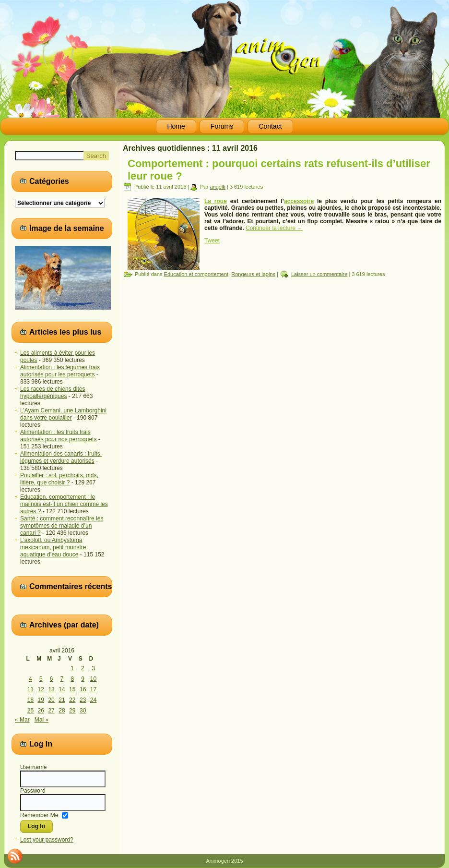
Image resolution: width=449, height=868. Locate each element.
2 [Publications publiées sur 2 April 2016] (83, 668)
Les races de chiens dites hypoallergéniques (53, 392)
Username (33, 767)
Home (176, 126)
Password (33, 791)
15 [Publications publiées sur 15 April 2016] (72, 689)
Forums (222, 126)
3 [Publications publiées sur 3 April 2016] (93, 668)
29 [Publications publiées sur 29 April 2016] (72, 711)
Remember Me (39, 815)
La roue (216, 201)
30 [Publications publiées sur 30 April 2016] (83, 711)
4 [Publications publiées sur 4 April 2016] (30, 679)
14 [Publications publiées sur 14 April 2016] (62, 689)
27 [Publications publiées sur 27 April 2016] (51, 711)
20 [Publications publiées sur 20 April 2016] (51, 700)
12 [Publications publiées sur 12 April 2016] (41, 689)
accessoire (299, 201)
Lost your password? (47, 840)
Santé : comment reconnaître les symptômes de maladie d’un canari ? (62, 526)
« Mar (22, 720)
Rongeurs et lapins (253, 274)
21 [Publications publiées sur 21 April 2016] (62, 700)
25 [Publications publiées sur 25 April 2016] (30, 711)
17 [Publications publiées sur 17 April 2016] (93, 689)
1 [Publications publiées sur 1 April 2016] (72, 668)
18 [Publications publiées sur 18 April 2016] (30, 700)
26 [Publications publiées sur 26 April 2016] (41, 711)
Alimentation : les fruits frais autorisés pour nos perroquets (58, 436)
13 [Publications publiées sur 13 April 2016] (51, 689)
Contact (270, 126)
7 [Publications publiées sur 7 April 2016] (62, 679)
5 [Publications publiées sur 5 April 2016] (41, 679)
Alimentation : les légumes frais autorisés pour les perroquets (60, 371)
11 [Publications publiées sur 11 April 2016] (30, 689)
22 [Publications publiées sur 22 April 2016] (72, 700)
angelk (217, 187)
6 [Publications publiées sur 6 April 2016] (52, 679)
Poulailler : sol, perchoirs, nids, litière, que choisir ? (59, 479)
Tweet (212, 241)
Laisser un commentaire (319, 274)
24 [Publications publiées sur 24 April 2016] (93, 700)
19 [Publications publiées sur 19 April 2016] (41, 700)
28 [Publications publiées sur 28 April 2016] (62, 711)
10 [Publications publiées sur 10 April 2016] (93, 679)
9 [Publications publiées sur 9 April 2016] (83, 679)
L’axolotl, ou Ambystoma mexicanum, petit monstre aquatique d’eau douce (53, 547)
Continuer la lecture (274, 228)
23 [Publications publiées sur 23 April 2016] (83, 700)
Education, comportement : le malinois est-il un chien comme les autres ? (64, 504)
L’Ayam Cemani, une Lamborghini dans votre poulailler (63, 414)
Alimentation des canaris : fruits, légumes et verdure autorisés (61, 457)
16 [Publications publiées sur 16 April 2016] (83, 689)
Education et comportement (196, 274)
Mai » (41, 720)
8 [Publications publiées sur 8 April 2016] (72, 679)
